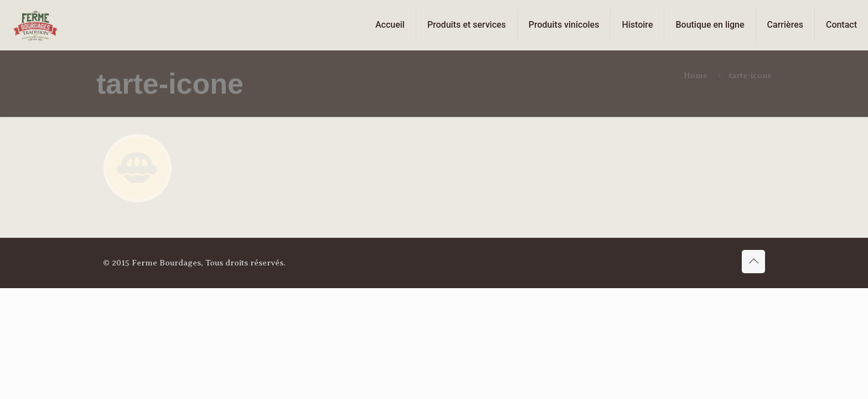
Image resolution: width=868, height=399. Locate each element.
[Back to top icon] (753, 262)
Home (696, 75)
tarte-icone (750, 75)
